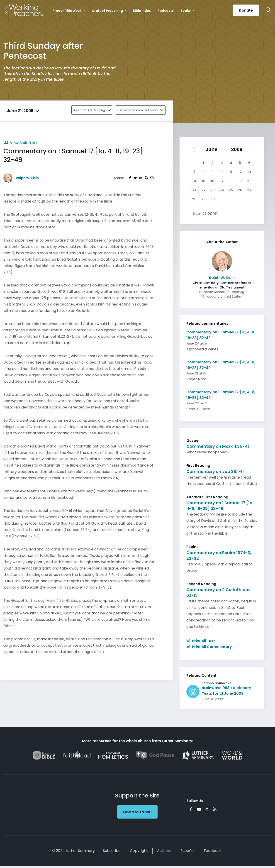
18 (231, 181)
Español (187, 851)
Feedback (213, 851)
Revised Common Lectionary (138, 110)
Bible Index (142, 11)
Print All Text (201, 641)
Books (186, 11)
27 (249, 190)
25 (231, 190)
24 (222, 190)
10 (222, 172)
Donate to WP (137, 812)
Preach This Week (67, 11)
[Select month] (213, 149)
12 (240, 172)
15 (204, 181)
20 (249, 181)
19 (240, 181)
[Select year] (238, 149)
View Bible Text (20, 143)
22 (204, 190)
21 (194, 190)
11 (231, 172)
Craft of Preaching (108, 11)
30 (213, 199)
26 (240, 190)
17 (222, 181)
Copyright (139, 851)
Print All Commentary (209, 647)
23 (213, 190)
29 (204, 199)
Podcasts (166, 11)
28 (194, 199)
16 (213, 181)
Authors (164, 851)
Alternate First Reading (89, 110)
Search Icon (269, 10)
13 (249, 172)
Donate (246, 10)
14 (194, 181)
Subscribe (112, 851)
